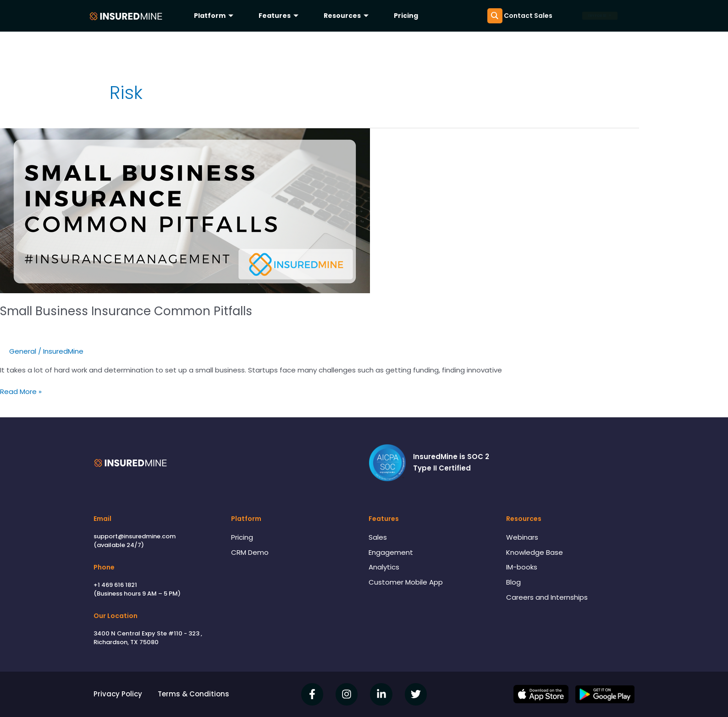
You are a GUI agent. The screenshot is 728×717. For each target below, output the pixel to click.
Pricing (406, 16)
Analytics (384, 567)
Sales (378, 537)
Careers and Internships (547, 597)
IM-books (522, 567)
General (23, 351)
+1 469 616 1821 (115, 585)
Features (280, 16)
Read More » (21, 391)
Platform (215, 16)
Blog (513, 582)
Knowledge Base (535, 552)
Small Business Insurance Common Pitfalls (126, 311)
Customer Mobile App (406, 582)
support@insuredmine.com (135, 536)
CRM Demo (250, 552)
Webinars (522, 537)
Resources (347, 16)
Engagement (391, 552)
